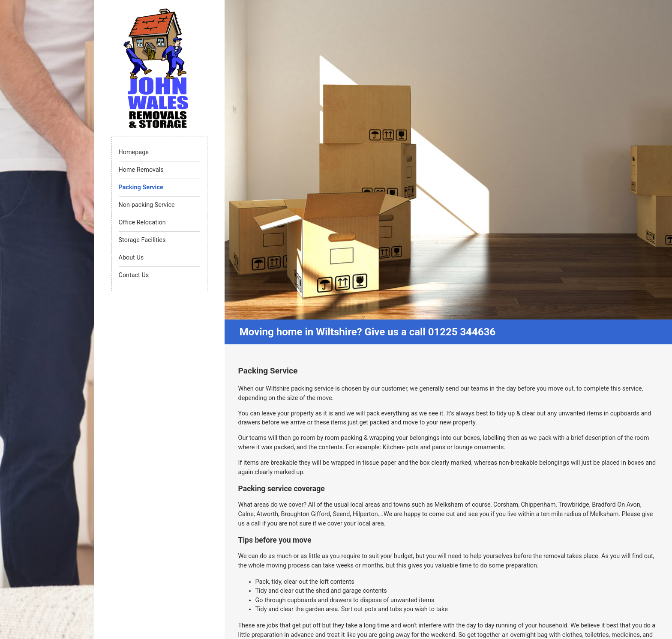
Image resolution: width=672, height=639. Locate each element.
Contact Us (134, 275)
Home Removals (141, 170)
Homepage (134, 152)
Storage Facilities (142, 240)
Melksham (449, 505)
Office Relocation (142, 222)
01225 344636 (462, 332)
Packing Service (141, 187)
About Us (131, 258)
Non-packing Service (147, 205)
